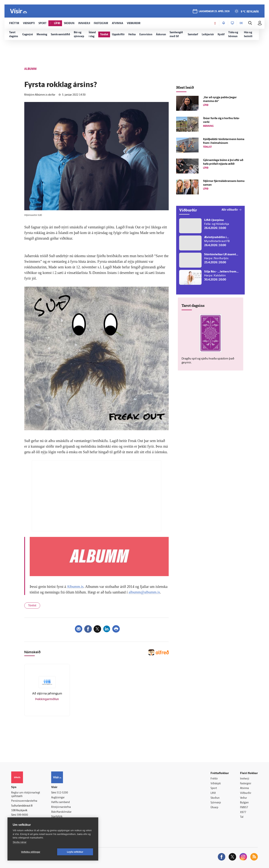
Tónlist (32, 606)
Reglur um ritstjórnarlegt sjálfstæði (26, 795)
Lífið (213, 793)
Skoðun (215, 798)
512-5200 (62, 793)
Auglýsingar (58, 798)
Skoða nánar (20, 842)
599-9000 (22, 815)
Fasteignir (246, 784)
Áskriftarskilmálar (61, 812)
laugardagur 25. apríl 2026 (214, 11)
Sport (214, 788)
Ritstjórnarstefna (61, 807)
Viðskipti (216, 784)
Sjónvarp (216, 803)
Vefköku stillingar (31, 852)
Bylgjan (244, 803)
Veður (244, 798)
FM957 (244, 808)
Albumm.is (75, 587)
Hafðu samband (60, 802)
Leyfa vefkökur (75, 852)
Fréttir (214, 779)
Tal (242, 817)
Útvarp (214, 808)
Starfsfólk (57, 817)
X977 (243, 812)
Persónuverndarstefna (24, 801)
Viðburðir (246, 793)
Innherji (245, 779)
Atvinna (244, 788)
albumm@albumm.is (144, 592)
